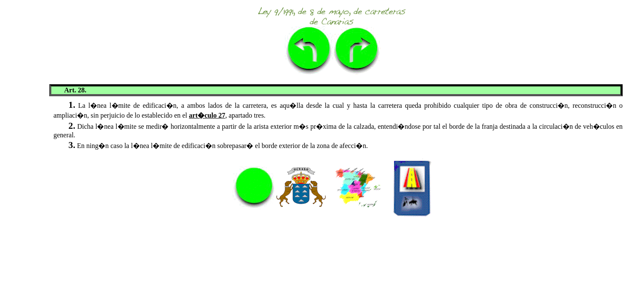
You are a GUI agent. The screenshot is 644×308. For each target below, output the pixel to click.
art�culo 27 (207, 115)
